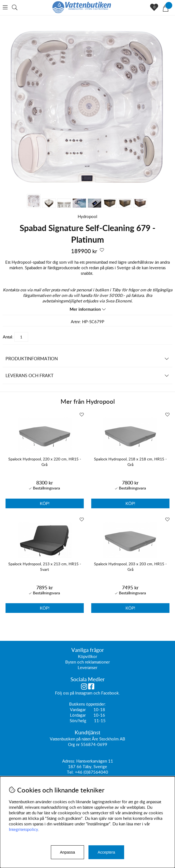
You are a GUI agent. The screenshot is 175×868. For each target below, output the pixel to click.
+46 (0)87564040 (92, 772)
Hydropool (87, 216)
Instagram (84, 693)
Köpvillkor (87, 656)
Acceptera (106, 852)
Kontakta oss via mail (22, 290)
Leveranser (87, 667)
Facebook (110, 693)
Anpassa (67, 852)
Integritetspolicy (23, 829)
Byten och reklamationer (87, 662)
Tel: (71, 772)
